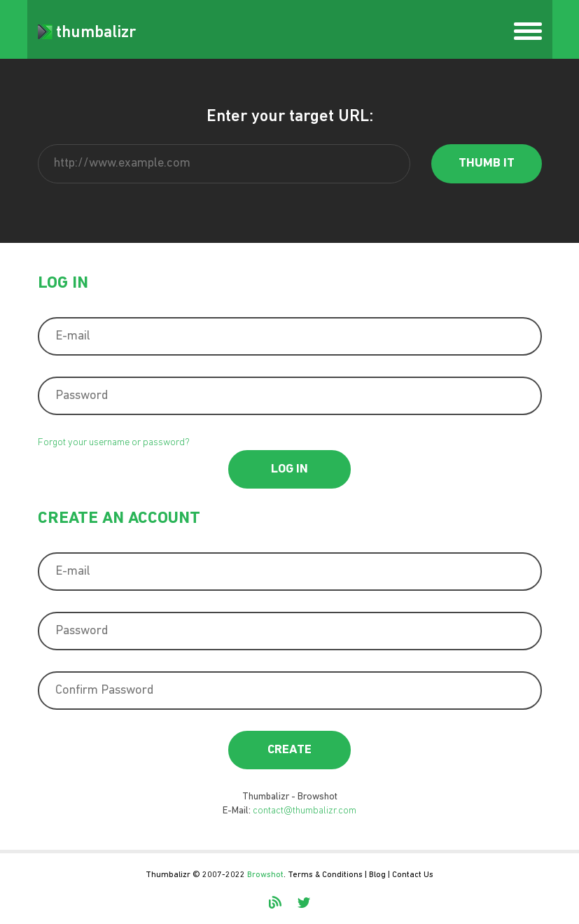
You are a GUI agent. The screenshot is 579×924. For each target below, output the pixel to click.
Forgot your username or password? (114, 443)
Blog (377, 875)
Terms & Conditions (325, 875)
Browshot (265, 875)
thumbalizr (87, 33)
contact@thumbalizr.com (305, 811)
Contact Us (413, 875)
